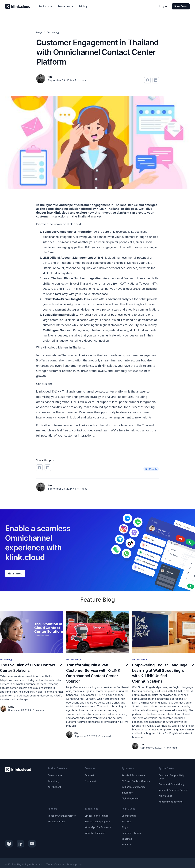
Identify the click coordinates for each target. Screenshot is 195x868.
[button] (46, 6)
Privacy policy (74, 864)
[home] (18, 6)
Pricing (83, 6)
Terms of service (55, 864)
